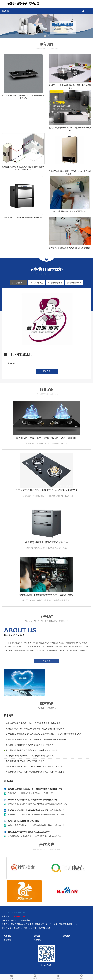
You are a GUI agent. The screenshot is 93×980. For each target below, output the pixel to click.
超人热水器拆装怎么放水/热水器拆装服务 (70, 211)
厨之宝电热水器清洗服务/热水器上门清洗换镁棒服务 (70, 248)
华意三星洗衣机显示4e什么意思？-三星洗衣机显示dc (29, 832)
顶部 (81, 977)
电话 (35, 977)
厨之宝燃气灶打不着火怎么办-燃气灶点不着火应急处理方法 (47, 490)
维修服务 (8, 936)
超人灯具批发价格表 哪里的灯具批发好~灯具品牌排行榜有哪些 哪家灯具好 (36, 739)
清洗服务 (37, 936)
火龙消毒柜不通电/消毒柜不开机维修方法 (46, 542)
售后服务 (8, 940)
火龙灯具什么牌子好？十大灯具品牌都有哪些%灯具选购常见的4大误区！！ (36, 729)
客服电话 (37, 940)
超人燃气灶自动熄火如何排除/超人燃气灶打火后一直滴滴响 (46, 438)
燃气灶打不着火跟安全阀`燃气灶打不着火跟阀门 (25, 761)
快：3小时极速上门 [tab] (19, 283)
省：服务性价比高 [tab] (37, 283)
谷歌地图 (13, 912)
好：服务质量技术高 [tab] (55, 283)
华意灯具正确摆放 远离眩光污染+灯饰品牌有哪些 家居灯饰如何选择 (33, 723)
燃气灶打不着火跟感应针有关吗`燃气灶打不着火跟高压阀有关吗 (31, 756)
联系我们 (6, 11)
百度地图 (6, 912)
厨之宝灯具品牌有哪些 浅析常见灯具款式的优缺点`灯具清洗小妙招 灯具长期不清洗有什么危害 (44, 734)
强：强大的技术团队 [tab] (74, 283)
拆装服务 (67, 936)
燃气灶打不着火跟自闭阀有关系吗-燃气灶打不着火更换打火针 (30, 745)
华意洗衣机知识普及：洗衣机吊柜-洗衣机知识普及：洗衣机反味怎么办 (34, 767)
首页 (12, 977)
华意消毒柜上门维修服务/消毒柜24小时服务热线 (23, 217)
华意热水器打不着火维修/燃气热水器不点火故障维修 (46, 595)
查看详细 (47, 371)
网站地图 (21, 912)
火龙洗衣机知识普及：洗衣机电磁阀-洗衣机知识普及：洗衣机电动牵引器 (35, 772)
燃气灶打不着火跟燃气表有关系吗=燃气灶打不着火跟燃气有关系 (32, 750)
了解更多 (47, 661)
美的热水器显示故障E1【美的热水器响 (23, 821)
